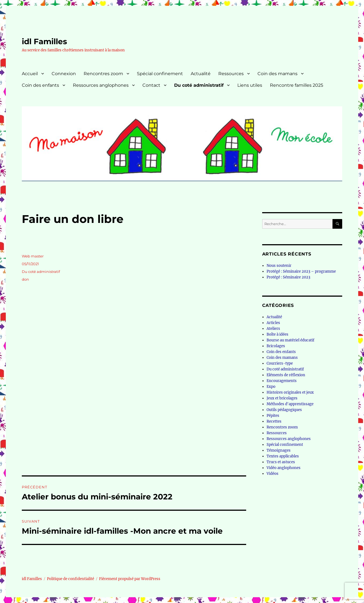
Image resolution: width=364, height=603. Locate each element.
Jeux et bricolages (282, 398)
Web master (33, 256)
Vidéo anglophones (284, 468)
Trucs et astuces (281, 462)
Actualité (201, 74)
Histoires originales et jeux (290, 392)
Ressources (231, 74)
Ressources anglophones (101, 85)
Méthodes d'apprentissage (290, 404)
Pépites (273, 416)
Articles (273, 323)
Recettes (274, 421)
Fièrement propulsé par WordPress (130, 579)
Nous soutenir (279, 266)
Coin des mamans (277, 74)
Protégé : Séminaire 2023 (288, 277)
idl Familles (44, 41)
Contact (151, 85)
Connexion (64, 74)
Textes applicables (283, 456)
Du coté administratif (199, 85)
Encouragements (282, 381)
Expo (271, 387)
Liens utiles (250, 85)
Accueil (30, 74)
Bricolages (276, 346)
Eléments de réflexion (286, 375)
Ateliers (273, 329)
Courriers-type (280, 363)
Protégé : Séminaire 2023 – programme (301, 271)
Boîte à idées (277, 334)
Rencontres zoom (103, 74)
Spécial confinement (160, 74)
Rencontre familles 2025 (297, 85)
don (25, 279)
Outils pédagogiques (284, 410)
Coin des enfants (40, 85)
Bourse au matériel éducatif (290, 340)
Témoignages (279, 450)
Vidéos (273, 474)
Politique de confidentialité (71, 579)
